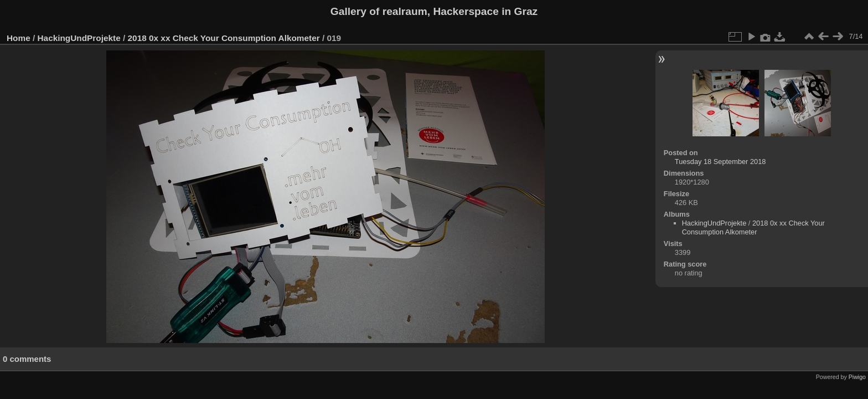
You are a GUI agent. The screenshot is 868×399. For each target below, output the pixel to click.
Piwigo (857, 377)
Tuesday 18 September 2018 (720, 162)
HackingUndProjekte (79, 38)
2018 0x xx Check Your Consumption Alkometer (224, 38)
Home (19, 38)
